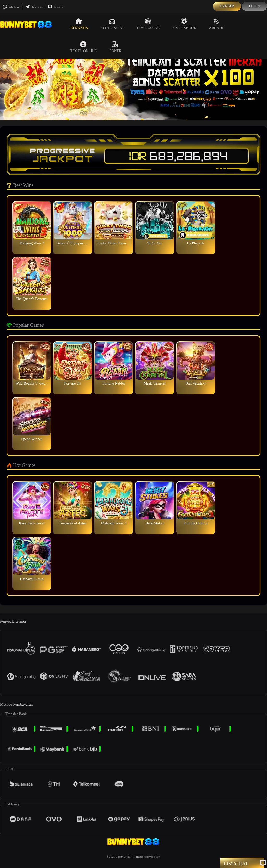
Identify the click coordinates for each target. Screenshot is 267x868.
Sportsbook (184, 24)
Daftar (227, 6)
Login (254, 6)
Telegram (34, 7)
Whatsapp (11, 7)
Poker (116, 47)
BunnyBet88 (123, 857)
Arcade (216, 24)
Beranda (79, 24)
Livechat (56, 7)
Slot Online (113, 24)
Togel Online (84, 47)
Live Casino (149, 24)
